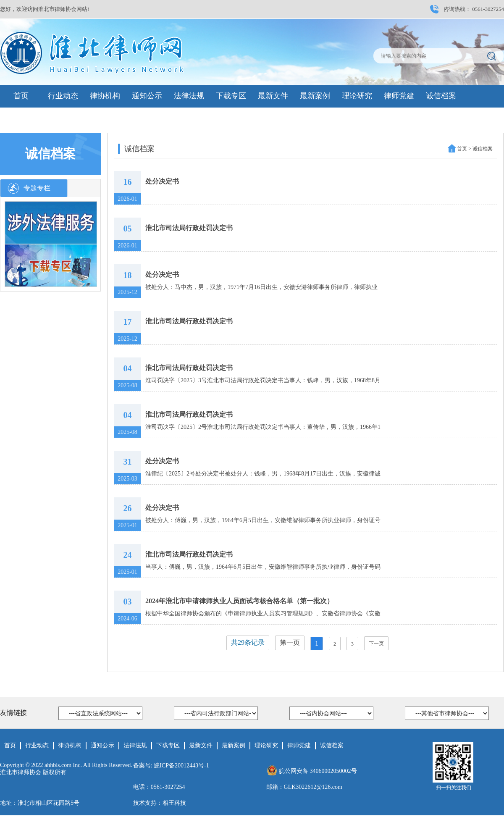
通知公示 (147, 96)
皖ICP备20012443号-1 (181, 766)
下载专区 (231, 96)
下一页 (376, 644)
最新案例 (315, 96)
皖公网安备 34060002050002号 (318, 771)
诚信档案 (441, 96)
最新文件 (273, 96)
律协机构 (105, 96)
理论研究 (357, 96)
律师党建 (399, 96)
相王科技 (174, 803)
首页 (21, 96)
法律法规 (189, 96)
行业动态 (63, 96)
